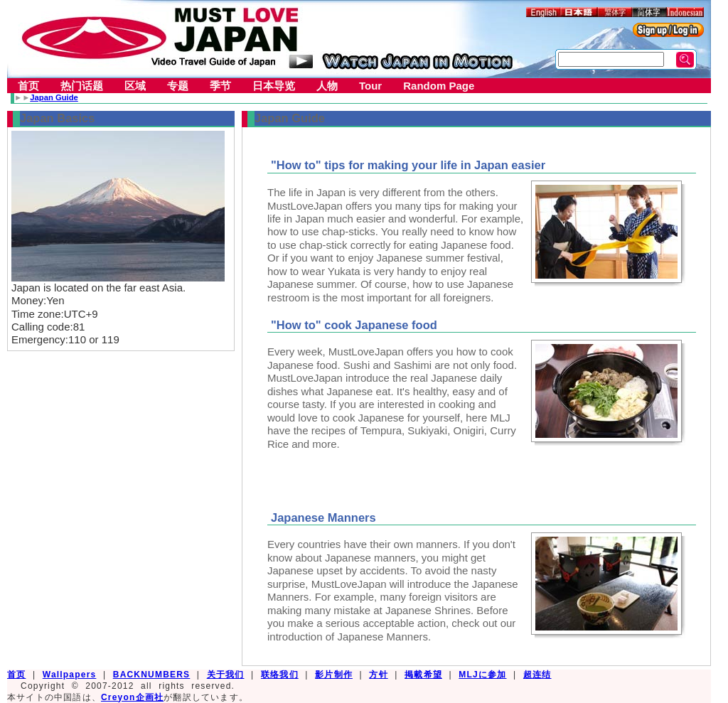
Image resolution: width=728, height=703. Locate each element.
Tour (370, 86)
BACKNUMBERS (152, 675)
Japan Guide (54, 97)
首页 (28, 86)
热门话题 (82, 86)
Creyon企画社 (132, 697)
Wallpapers (70, 675)
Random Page (439, 86)
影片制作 (334, 675)
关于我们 (226, 675)
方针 (378, 675)
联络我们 (280, 675)
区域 (135, 86)
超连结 (537, 675)
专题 (178, 86)
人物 (327, 86)
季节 (220, 86)
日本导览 (274, 86)
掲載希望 (423, 675)
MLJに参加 (482, 675)
